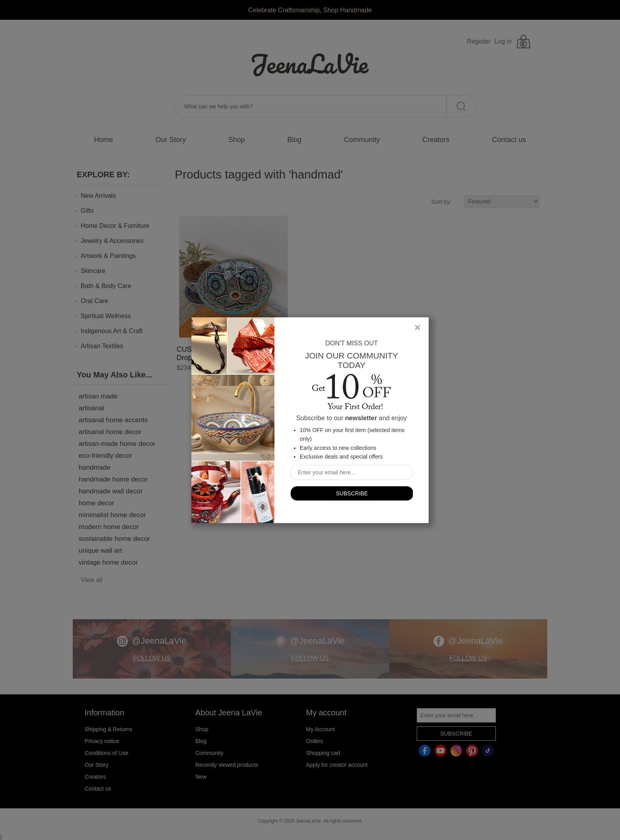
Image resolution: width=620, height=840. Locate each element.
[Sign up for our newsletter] (352, 472)
